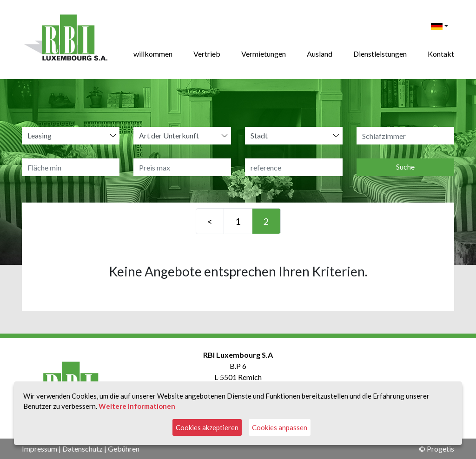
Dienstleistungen (380, 54)
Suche (405, 167)
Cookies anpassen (280, 427)
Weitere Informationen (137, 406)
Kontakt (441, 54)
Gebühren (124, 449)
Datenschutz (83, 449)
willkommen (153, 54)
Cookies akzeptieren (207, 427)
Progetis (440, 449)
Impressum (40, 449)
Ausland (320, 54)
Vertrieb (207, 54)
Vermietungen (264, 54)
